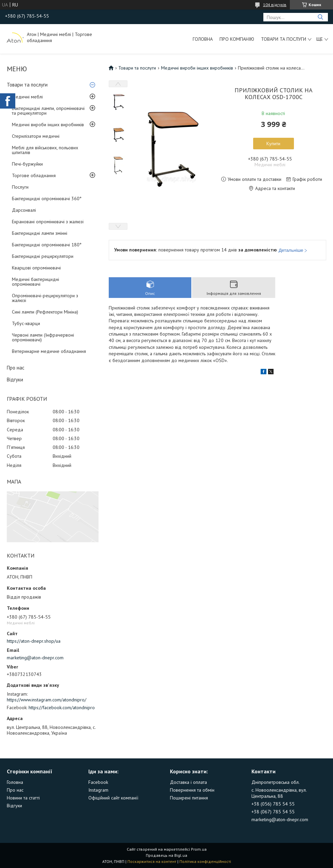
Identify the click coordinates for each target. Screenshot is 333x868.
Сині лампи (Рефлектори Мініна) (45, 312)
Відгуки (15, 380)
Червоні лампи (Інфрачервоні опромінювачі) (43, 337)
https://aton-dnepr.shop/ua (34, 641)
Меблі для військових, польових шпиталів (45, 150)
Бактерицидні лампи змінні (40, 233)
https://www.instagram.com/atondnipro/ (47, 700)
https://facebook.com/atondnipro (62, 707)
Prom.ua (199, 849)
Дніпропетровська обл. (276, 782)
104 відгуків (275, 5)
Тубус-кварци (26, 323)
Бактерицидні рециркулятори (43, 256)
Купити (273, 144)
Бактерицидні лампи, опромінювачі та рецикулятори (48, 111)
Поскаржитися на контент (152, 861)
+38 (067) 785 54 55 (273, 812)
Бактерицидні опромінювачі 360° (47, 199)
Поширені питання (189, 798)
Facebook (98, 782)
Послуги (20, 187)
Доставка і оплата (188, 782)
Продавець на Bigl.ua (166, 855)
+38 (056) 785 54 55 (273, 804)
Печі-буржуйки (27, 164)
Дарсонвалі (24, 210)
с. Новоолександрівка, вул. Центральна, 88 (279, 793)
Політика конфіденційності (205, 861)
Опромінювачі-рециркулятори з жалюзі (45, 298)
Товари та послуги (284, 39)
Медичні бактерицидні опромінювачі (36, 282)
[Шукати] (320, 17)
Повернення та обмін (192, 790)
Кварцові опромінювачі (36, 268)
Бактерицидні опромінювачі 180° (47, 245)
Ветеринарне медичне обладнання (49, 351)
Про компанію (237, 39)
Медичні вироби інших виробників (48, 125)
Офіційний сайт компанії (113, 798)
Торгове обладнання (34, 175)
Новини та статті (23, 798)
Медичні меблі (27, 97)
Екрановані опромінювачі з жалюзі (48, 222)
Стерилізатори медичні (36, 136)
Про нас (16, 368)
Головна (203, 39)
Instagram (98, 790)
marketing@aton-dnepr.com (35, 658)
